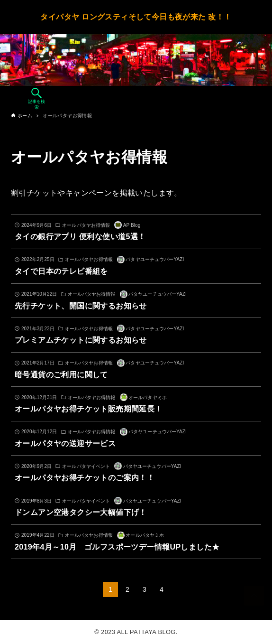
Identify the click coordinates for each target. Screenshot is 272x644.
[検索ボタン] (36, 99)
